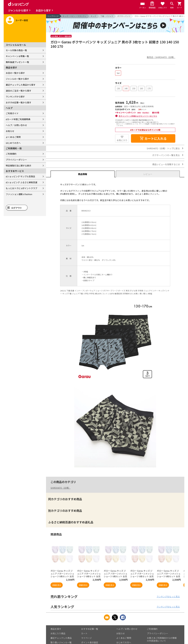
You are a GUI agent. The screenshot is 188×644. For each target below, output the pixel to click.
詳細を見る (57, 585)
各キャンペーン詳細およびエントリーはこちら (138, 116)
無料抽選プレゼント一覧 (17, 62)
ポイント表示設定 (90, 642)
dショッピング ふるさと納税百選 (22, 182)
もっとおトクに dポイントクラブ (22, 188)
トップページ (53, 16)
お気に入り (122, 140)
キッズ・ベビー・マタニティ (75, 16)
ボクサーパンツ (124, 16)
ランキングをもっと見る (168, 596)
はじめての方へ (13, 143)
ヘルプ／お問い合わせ (16, 125)
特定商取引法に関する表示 (18, 166)
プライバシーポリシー (16, 160)
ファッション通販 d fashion (19, 194)
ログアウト (17, 208)
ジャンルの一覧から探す (17, 79)
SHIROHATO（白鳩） (60, 488)
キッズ (93, 16)
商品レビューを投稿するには (166, 164)
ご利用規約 (11, 154)
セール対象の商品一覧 (16, 50)
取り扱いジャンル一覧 (61, 642)
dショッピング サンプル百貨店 (20, 176)
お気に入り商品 (58, 633)
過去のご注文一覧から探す (18, 91)
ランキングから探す (15, 97)
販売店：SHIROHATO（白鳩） (161, 57)
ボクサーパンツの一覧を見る (166, 155)
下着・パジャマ (107, 16)
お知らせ (10, 131)
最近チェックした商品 (61, 638)
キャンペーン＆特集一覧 (17, 56)
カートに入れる (153, 138)
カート (84, 633)
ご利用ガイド (12, 113)
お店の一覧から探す (15, 73)
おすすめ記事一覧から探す (18, 102)
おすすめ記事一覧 (90, 629)
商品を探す (56, 629)
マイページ (86, 638)
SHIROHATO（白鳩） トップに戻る (163, 148)
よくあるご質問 (13, 137)
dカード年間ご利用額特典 (18, 119)
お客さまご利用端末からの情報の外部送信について (162, 639)
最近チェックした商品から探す (21, 85)
